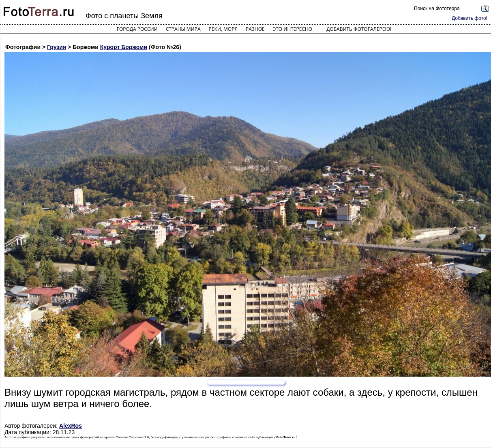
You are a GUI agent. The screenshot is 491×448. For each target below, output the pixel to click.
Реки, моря (223, 29)
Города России (137, 29)
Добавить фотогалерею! (359, 29)
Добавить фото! (470, 18)
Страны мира (183, 29)
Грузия (57, 47)
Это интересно (293, 29)
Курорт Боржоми (124, 47)
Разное (255, 29)
